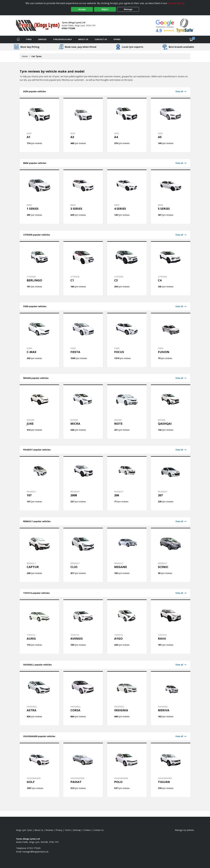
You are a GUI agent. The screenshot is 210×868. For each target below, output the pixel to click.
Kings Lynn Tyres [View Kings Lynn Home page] (24, 830)
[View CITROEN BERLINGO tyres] (39, 268)
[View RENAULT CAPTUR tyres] (39, 555)
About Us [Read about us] (39, 830)
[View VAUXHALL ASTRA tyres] (39, 698)
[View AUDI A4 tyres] (127, 125)
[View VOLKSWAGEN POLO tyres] (127, 770)
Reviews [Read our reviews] (49, 830)
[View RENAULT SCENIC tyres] (171, 555)
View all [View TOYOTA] (181, 593)
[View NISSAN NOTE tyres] (127, 412)
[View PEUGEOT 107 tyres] (39, 483)
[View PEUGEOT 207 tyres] (171, 483)
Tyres (29, 39)
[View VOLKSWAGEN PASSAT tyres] (83, 770)
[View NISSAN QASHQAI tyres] (171, 412)
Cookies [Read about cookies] (87, 830)
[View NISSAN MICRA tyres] (83, 412)
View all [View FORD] (181, 306)
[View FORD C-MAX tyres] (39, 340)
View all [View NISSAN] (181, 378)
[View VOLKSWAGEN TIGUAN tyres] (171, 770)
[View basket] (191, 39)
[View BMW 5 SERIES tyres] (171, 197)
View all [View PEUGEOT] (181, 450)
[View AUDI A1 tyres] (39, 125)
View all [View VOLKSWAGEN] (181, 736)
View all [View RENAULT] (181, 521)
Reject (105, 9)
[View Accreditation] (185, 25)
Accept (82, 9)
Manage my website (184, 830)
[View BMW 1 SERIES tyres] (39, 197)
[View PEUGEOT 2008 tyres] (83, 483)
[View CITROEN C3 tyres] (127, 268)
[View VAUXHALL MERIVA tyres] (171, 698)
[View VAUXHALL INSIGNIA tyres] (127, 698)
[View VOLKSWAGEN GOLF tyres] (39, 770)
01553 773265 (68, 28)
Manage (128, 9)
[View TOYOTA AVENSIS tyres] (83, 627)
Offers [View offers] (117, 39)
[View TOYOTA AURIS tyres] (39, 627)
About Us (83, 39)
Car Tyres (37, 56)
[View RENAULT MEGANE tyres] (127, 555)
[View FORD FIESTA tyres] (83, 340)
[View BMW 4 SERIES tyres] (127, 197)
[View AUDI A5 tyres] (171, 125)
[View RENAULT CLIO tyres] (83, 555)
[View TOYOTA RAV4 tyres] (171, 627)
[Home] (18, 39)
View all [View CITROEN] (181, 235)
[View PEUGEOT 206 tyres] (127, 483)
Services (42, 39)
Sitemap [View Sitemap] (77, 830)
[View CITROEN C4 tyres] (171, 268)
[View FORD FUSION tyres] (171, 340)
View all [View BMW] (181, 163)
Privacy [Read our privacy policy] (59, 830)
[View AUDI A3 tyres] (83, 125)
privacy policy (176, 3)
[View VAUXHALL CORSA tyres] (83, 698)
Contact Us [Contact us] (101, 39)
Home (25, 56)
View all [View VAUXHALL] (181, 665)
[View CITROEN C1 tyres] (83, 268)
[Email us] (35, 852)
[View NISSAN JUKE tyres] (39, 412)
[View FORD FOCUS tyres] (127, 340)
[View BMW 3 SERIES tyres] (83, 197)
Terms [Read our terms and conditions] (68, 830)
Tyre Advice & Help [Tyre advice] (62, 39)
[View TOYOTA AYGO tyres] (127, 627)
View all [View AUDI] (181, 91)
